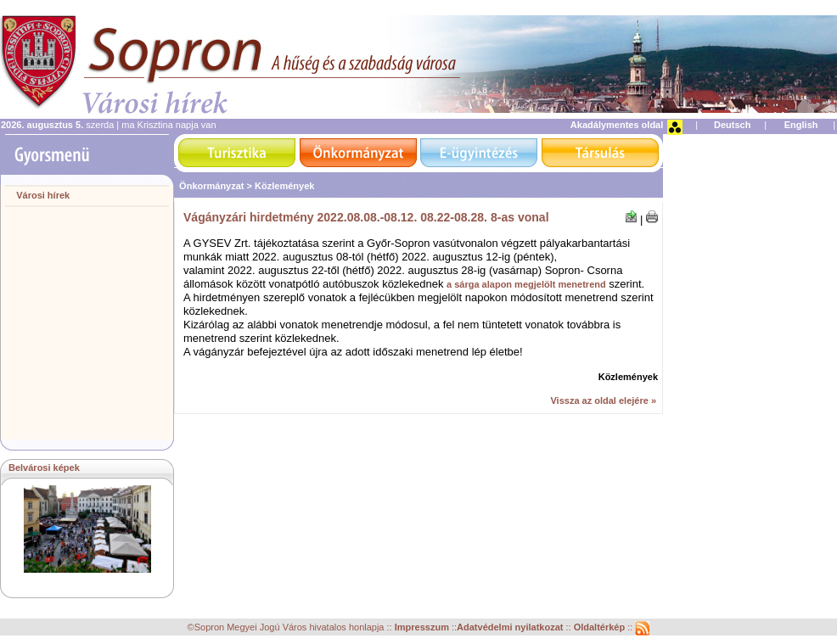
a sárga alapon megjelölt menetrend (526, 284)
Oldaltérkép (601, 628)
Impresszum (423, 628)
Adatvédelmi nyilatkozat (510, 628)
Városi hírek (43, 195)
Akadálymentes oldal (617, 125)
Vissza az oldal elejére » (603, 400)
